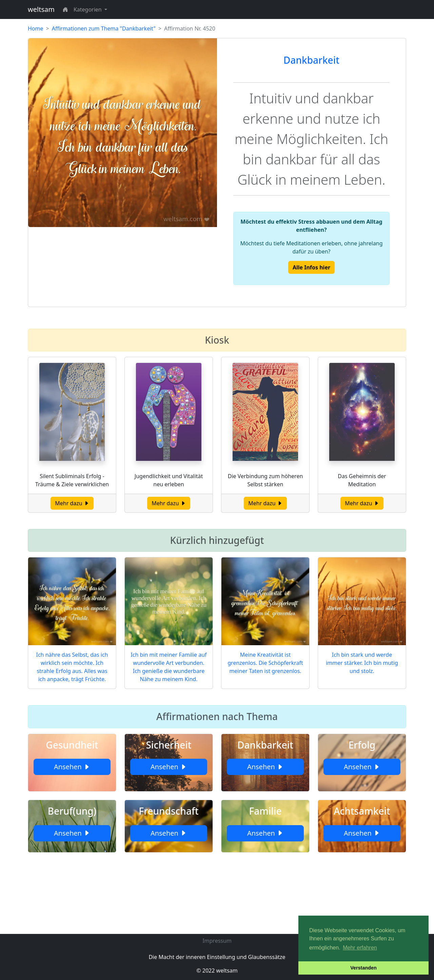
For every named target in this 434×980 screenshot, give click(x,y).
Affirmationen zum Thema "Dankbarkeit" (104, 28)
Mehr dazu (72, 503)
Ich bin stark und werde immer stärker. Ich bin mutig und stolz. (362, 663)
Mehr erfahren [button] (360, 948)
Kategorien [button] (88, 9)
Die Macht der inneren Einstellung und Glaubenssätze (217, 957)
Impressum (217, 941)
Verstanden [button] (363, 968)
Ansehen (72, 767)
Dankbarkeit (311, 60)
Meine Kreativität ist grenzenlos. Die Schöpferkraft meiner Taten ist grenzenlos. (265, 663)
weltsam (41, 9)
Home (36, 28)
